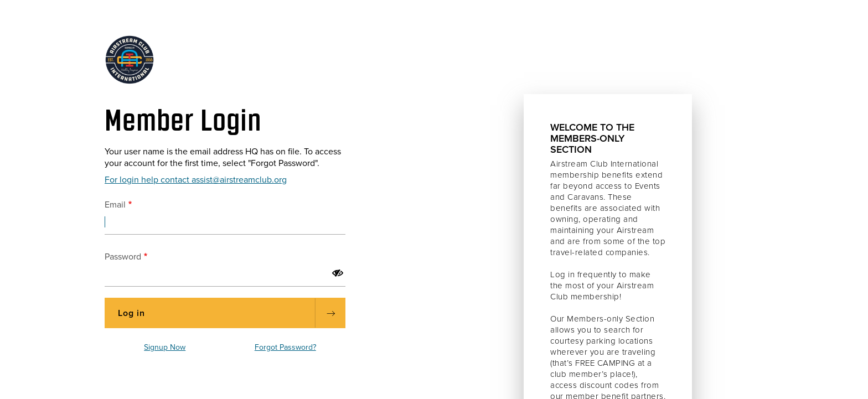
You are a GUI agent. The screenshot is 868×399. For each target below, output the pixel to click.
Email (115, 205)
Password (123, 257)
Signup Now (165, 347)
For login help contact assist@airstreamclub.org (196, 180)
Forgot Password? (285, 347)
